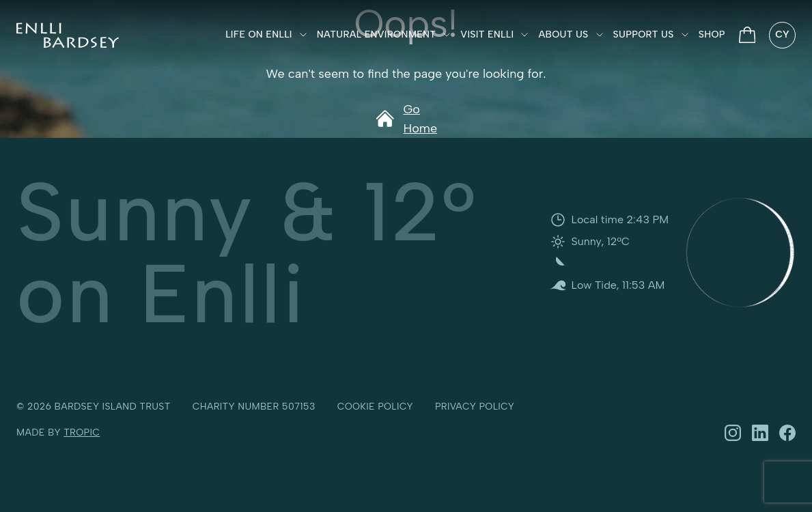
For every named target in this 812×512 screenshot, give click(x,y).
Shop (712, 34)
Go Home (406, 119)
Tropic (82, 432)
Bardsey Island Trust (113, 407)
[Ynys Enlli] (68, 35)
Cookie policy (375, 407)
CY (782, 34)
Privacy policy (475, 407)
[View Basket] (747, 35)
